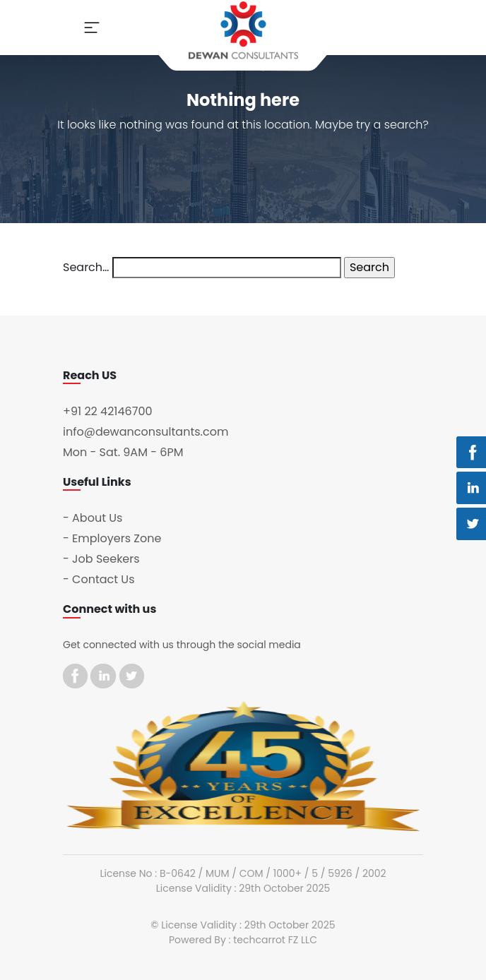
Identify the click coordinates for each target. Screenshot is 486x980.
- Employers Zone (112, 538)
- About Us (93, 518)
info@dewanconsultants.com (146, 432)
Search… (86, 267)
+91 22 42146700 (108, 411)
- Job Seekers (101, 559)
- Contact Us (99, 579)
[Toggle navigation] (92, 28)
